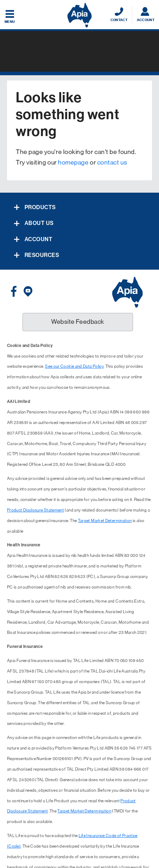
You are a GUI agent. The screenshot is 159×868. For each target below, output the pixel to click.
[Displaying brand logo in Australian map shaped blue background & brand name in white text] (79, 15)
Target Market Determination (105, 521)
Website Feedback (78, 322)
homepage (73, 162)
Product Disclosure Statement (35, 510)
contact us (112, 162)
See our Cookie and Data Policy (74, 366)
